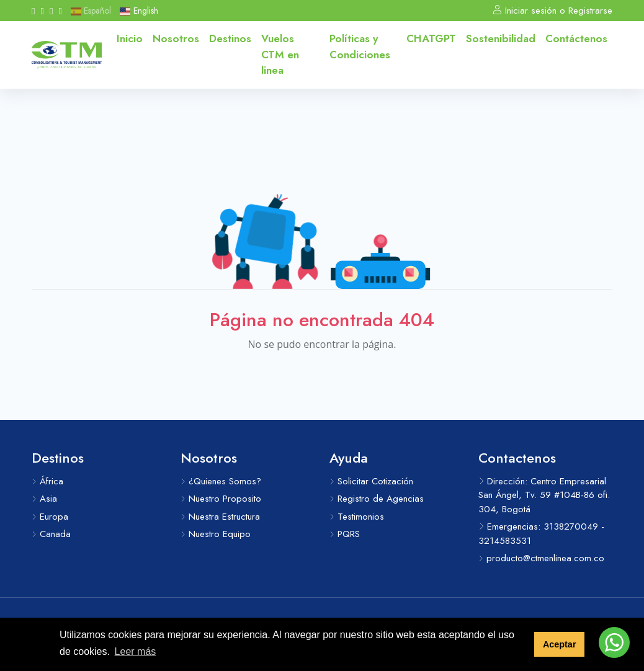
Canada (51, 534)
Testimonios (357, 517)
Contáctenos (576, 38)
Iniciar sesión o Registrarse (552, 11)
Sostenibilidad (501, 38)
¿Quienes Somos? (221, 481)
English (139, 11)
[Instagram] (42, 11)
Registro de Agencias (377, 499)
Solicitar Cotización (371, 481)
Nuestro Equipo (216, 534)
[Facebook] (33, 11)
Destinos (230, 38)
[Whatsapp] (51, 11)
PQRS (345, 534)
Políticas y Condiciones (360, 47)
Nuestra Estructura (220, 517)
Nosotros (176, 38)
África (47, 481)
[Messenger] (60, 11)
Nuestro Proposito (221, 499)
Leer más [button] (136, 651)
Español (91, 11)
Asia (44, 499)
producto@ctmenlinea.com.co (541, 558)
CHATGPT (431, 38)
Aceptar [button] (560, 644)
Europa (50, 517)
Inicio (130, 38)
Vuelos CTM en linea (280, 54)
